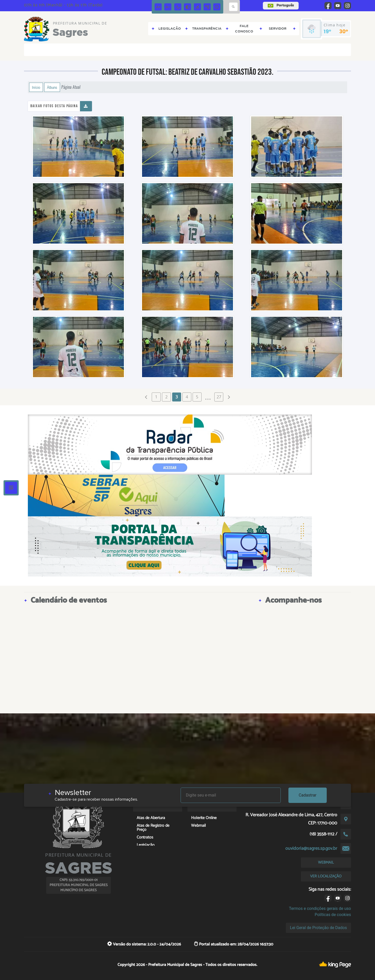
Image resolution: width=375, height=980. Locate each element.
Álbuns (52, 87)
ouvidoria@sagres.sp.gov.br (311, 848)
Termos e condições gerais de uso (320, 908)
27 (219, 397)
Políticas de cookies (333, 915)
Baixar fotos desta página (54, 106)
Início (36, 87)
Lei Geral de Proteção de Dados (318, 928)
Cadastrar (308, 795)
